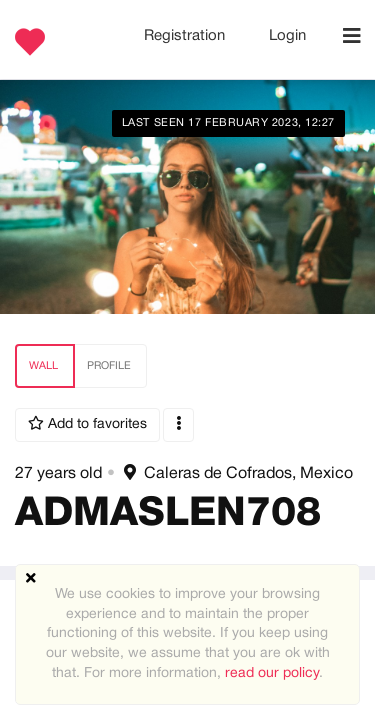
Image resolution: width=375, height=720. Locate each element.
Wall (43, 366)
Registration (186, 36)
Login (287, 36)
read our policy (272, 673)
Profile (109, 366)
